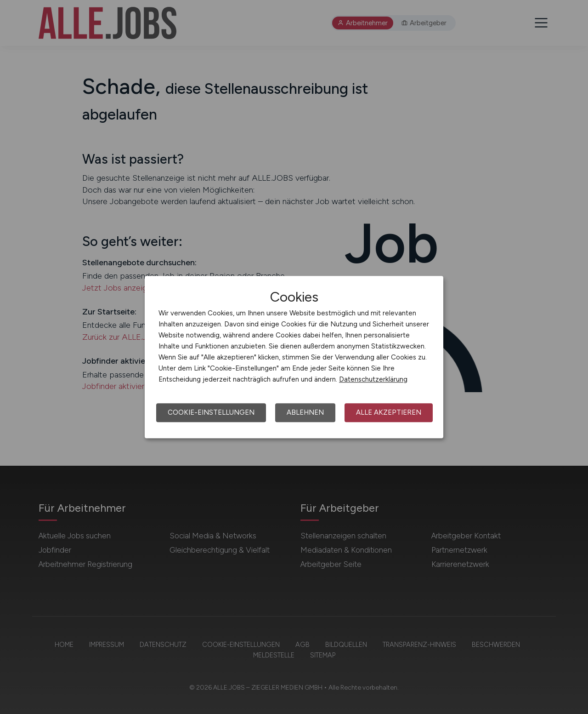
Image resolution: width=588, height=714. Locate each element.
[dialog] (294, 357)
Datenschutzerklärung (373, 379)
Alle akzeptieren (389, 412)
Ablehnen (305, 412)
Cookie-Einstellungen (211, 412)
